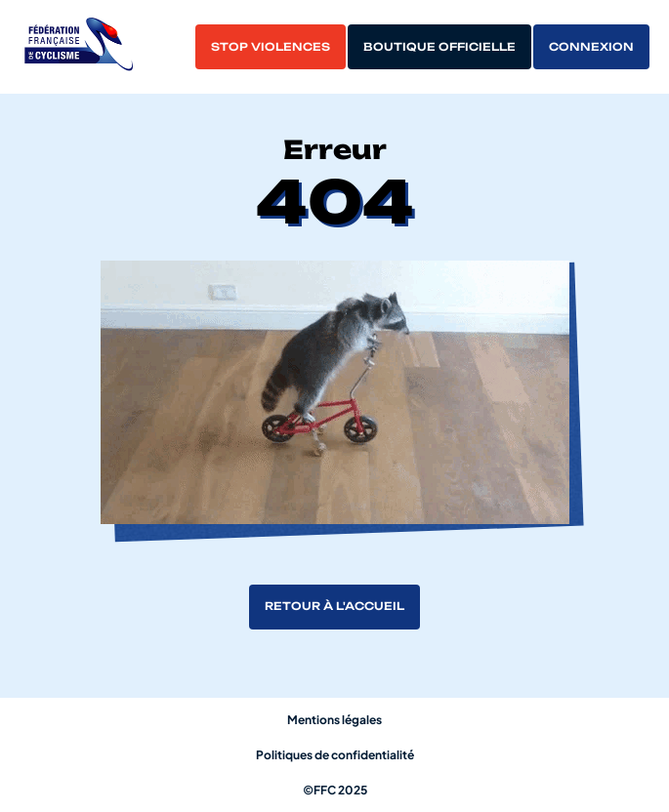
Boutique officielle (439, 47)
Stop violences (271, 47)
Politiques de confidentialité (335, 755)
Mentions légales (334, 720)
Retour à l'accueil (334, 606)
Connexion (591, 47)
